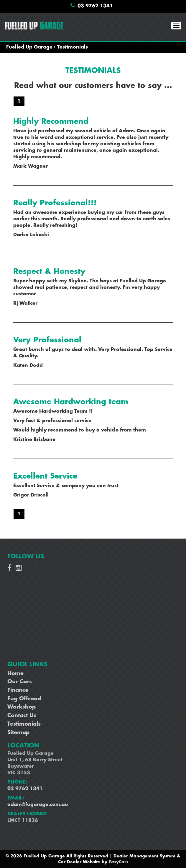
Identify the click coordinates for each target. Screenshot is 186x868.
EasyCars (118, 862)
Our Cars (20, 682)
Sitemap (18, 733)
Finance (18, 690)
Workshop (22, 707)
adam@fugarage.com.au (38, 805)
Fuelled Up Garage (29, 47)
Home (15, 674)
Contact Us (22, 716)
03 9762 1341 (95, 6)
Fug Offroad (24, 699)
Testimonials (73, 47)
